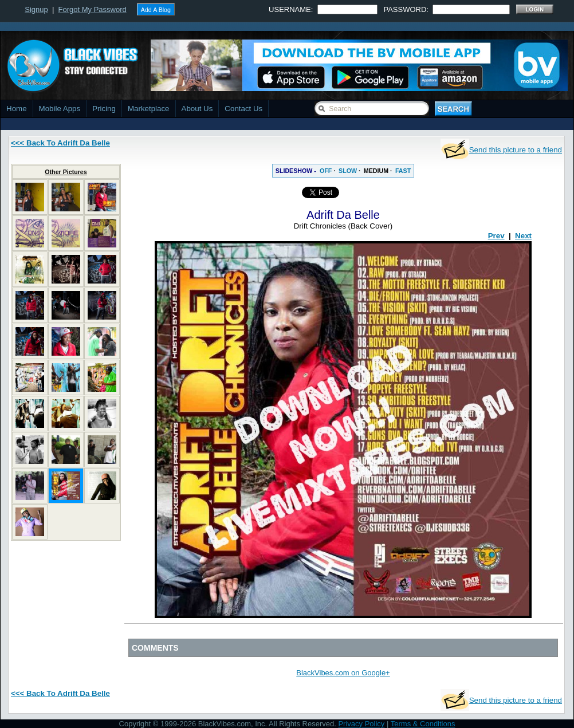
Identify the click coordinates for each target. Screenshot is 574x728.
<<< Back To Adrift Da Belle (60, 143)
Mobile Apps (60, 109)
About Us (197, 109)
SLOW (348, 171)
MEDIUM (376, 171)
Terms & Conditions (423, 724)
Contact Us (243, 109)
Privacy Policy (361, 724)
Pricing (104, 109)
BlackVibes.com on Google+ (343, 673)
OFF (326, 171)
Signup (36, 9)
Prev (496, 236)
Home (17, 109)
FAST (403, 171)
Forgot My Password (93, 9)
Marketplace (149, 109)
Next (523, 236)
